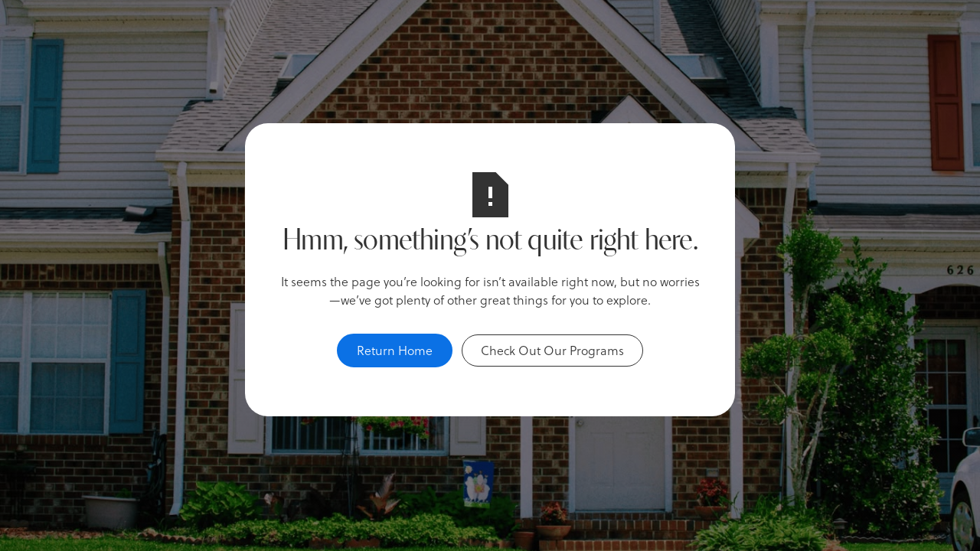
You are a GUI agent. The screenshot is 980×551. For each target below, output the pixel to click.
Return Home (395, 350)
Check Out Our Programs (552, 350)
